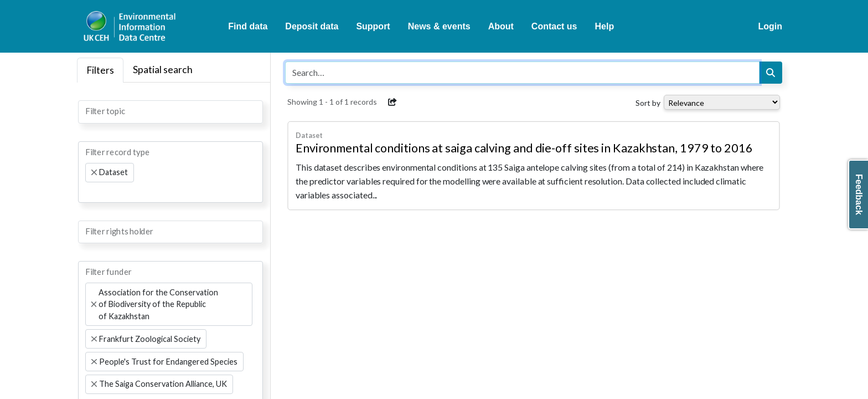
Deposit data (312, 26)
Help (605, 26)
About (501, 26)
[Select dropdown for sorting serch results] (722, 102)
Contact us (554, 26)
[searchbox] (89, 111)
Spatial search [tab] (163, 70)
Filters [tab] (100, 70)
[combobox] (170, 112)
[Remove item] (94, 172)
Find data (248, 26)
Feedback (859, 195)
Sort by (648, 103)
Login (770, 26)
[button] (392, 102)
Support (373, 26)
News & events (439, 26)
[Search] (771, 73)
